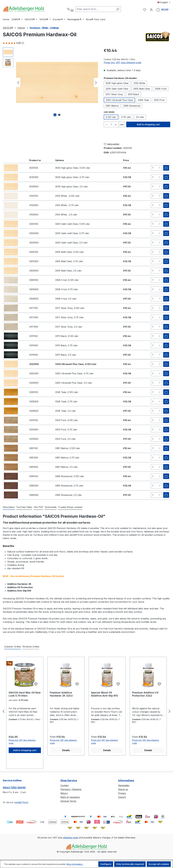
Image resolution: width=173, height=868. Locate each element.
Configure (106, 864)
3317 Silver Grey (114, 94)
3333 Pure (159, 100)
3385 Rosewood (132, 106)
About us (123, 789)
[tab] (9, 507)
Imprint (122, 797)
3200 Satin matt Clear (117, 89)
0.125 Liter (111, 117)
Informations (126, 780)
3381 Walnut (112, 106)
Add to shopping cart (148, 124)
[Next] (96, 83)
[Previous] (18, 83)
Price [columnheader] (126, 160)
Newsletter (124, 785)
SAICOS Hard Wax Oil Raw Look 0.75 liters (25, 694)
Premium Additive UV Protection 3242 (145, 694)
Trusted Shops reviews (70, 507)
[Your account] (151, 10)
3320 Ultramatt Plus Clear (119, 100)
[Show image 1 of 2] (55, 115)
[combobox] (95, 9)
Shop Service (69, 780)
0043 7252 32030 (14, 788)
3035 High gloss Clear (117, 83)
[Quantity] (111, 124)
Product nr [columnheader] (35, 160)
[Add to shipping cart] (166, 168)
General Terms (68, 801)
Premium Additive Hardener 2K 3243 (61, 694)
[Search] (118, 9)
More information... (75, 864)
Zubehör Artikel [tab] (13, 647)
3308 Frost (161, 89)
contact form (21, 802)
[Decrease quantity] (107, 124)
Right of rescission (70, 797)
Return (64, 793)
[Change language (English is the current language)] (164, 2)
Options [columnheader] (60, 160)
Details (66, 750)
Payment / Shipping (71, 789)
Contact (65, 785)
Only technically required (130, 864)
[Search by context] (70, 10)
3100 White (139, 83)
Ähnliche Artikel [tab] (31, 647)
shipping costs (71, 838)
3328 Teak (143, 100)
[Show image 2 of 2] (59, 115)
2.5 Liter (140, 117)
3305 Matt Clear (142, 89)
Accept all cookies (159, 864)
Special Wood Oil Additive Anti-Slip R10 (105, 694)
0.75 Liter (126, 117)
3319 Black (133, 94)
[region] (50, 82)
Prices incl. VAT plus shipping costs (123, 62)
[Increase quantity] (116, 124)
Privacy (122, 793)
